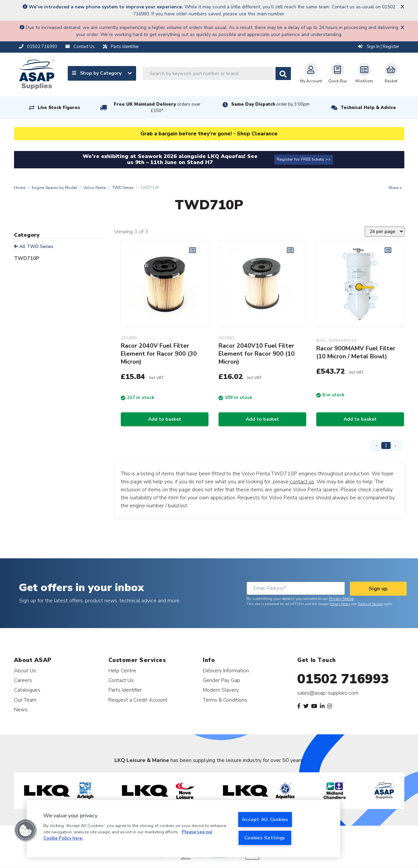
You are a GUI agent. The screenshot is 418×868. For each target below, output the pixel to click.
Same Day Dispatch (270, 104)
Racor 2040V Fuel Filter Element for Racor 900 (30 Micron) (159, 354)
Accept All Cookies (265, 819)
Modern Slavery (221, 690)
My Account (311, 73)
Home (20, 188)
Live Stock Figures (59, 108)
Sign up (378, 589)
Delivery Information (226, 670)
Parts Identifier (125, 690)
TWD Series (123, 188)
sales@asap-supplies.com (328, 693)
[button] (26, 830)
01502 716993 (343, 679)
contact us (302, 482)
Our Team (25, 700)
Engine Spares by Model (54, 188)
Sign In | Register (379, 47)
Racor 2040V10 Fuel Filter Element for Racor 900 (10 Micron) (257, 354)
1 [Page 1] (386, 445)
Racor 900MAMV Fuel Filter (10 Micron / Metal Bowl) (356, 352)
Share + (395, 188)
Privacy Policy (340, 604)
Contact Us (121, 680)
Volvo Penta (95, 188)
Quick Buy (338, 73)
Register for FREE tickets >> (304, 159)
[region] (183, 829)
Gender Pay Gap (222, 680)
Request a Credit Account (138, 700)
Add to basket (165, 419)
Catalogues (27, 690)
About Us (25, 670)
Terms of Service (370, 604)
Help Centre (122, 670)
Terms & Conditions (225, 700)
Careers (23, 680)
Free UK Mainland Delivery (157, 107)
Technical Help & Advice (368, 108)
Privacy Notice (341, 599)
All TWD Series (34, 246)
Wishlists (364, 73)
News (21, 709)
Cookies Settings (265, 838)
